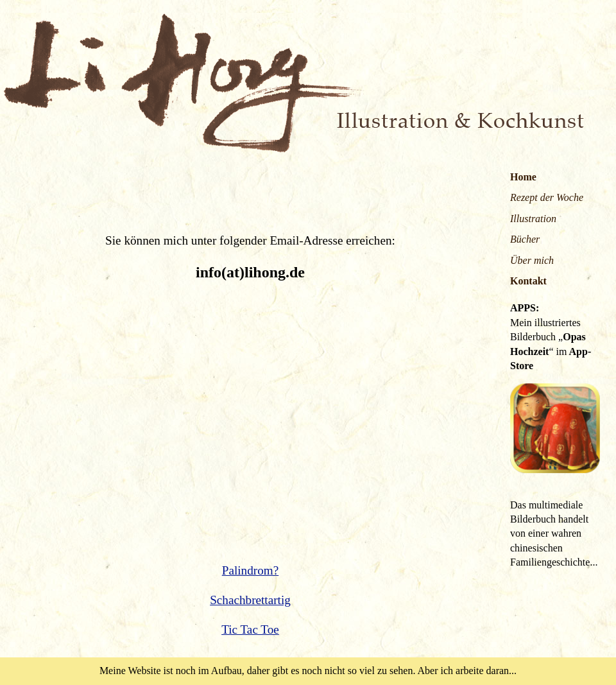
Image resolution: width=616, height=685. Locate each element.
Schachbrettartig (250, 600)
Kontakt (528, 281)
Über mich (532, 260)
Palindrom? (250, 570)
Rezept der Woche (547, 197)
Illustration (533, 219)
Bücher (525, 239)
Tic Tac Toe (250, 629)
